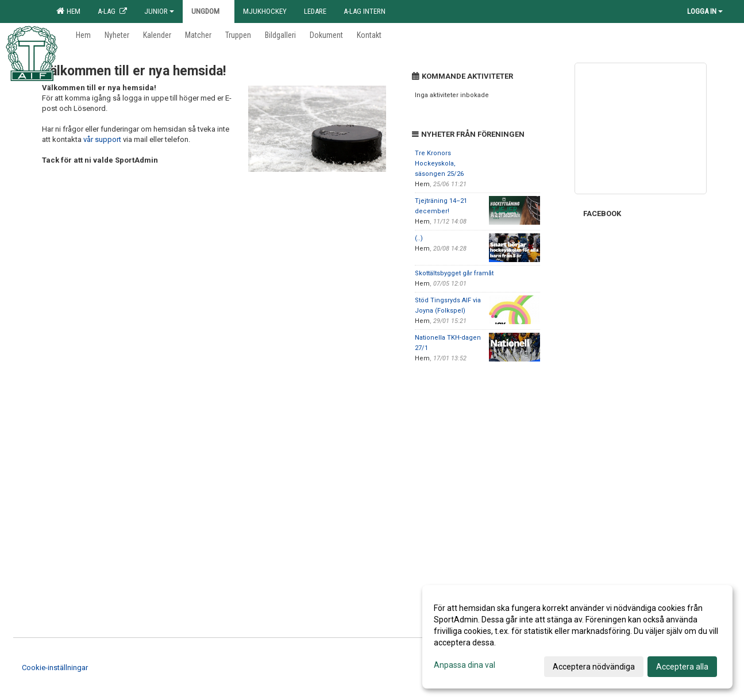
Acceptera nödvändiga (594, 667)
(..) (419, 238)
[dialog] (577, 637)
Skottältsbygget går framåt (454, 273)
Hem (68, 11)
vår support (102, 139)
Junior (159, 11)
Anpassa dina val (464, 665)
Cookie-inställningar (55, 668)
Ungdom (209, 11)
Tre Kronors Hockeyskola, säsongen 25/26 (439, 164)
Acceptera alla (682, 667)
